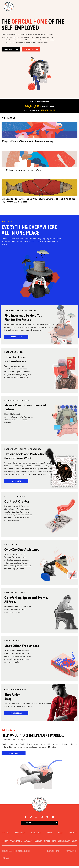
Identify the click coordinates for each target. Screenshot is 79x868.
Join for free (40, 825)
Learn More (11, 49)
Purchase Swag (17, 715)
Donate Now (14, 756)
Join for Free (31, 49)
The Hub (47, 844)
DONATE (49, 835)
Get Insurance (64, 844)
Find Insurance (17, 337)
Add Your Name (48, 110)
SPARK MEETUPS (16, 844)
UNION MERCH (20, 835)
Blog (54, 844)
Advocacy (28, 844)
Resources (38, 844)
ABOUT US (5, 835)
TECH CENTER (36, 835)
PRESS (60, 835)
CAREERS (5, 844)
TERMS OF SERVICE (54, 853)
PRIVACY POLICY (72, 853)
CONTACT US (73, 835)
